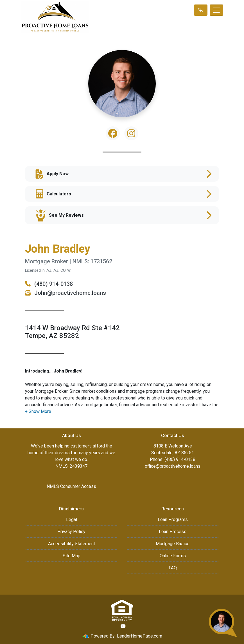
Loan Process (173, 532)
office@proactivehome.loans (173, 466)
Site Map (72, 556)
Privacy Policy (71, 532)
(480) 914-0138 (49, 284)
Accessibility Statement (72, 544)
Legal (72, 519)
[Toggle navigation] (216, 10)
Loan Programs (173, 519)
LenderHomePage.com (140, 636)
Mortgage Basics (173, 544)
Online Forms (173, 556)
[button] (38, 411)
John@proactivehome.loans (65, 293)
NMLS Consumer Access (71, 486)
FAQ (173, 568)
